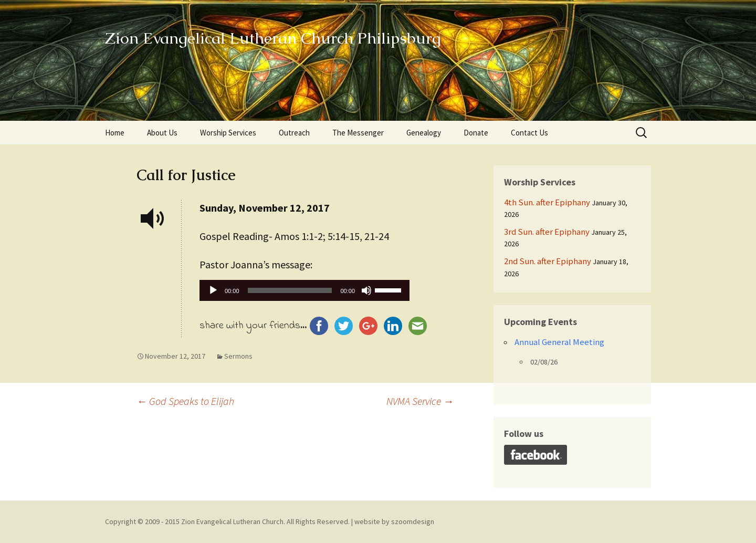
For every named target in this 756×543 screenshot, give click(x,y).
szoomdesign (413, 521)
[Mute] (366, 290)
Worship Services (228, 133)
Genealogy (424, 133)
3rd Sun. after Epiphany (547, 232)
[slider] (290, 290)
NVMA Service (420, 401)
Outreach (294, 133)
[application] (304, 293)
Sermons (238, 356)
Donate (476, 133)
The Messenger (358, 133)
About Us (162, 133)
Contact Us (529, 133)
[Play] (213, 290)
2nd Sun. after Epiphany (548, 261)
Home (115, 133)
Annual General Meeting (559, 342)
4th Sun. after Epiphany (547, 202)
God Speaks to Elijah (185, 401)
